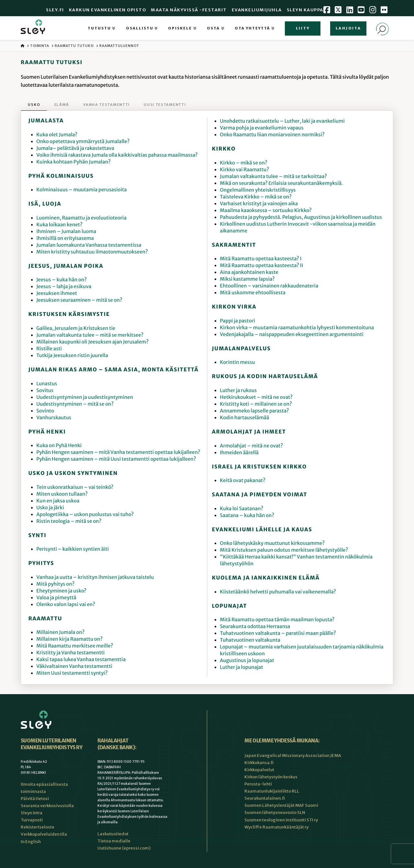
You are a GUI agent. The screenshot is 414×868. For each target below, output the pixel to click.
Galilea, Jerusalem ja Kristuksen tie (76, 328)
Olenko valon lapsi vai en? (66, 605)
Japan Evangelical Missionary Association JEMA (293, 755)
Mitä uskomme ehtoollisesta (253, 293)
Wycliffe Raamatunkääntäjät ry (276, 827)
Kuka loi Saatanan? (241, 509)
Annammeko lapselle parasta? (254, 411)
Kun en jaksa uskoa (58, 501)
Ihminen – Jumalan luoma (66, 232)
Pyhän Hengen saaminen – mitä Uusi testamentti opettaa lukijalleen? (116, 459)
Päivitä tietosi (35, 799)
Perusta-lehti (258, 784)
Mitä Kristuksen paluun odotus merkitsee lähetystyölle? (284, 550)
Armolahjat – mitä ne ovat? (251, 446)
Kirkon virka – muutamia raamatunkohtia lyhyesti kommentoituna (297, 328)
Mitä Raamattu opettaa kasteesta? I (261, 259)
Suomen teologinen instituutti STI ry (281, 820)
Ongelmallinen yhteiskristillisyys (258, 190)
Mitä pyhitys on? (55, 584)
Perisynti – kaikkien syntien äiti (73, 549)
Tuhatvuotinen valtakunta (250, 640)
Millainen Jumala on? (60, 632)
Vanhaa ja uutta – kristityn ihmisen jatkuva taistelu (95, 577)
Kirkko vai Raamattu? (244, 170)
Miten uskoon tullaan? (62, 494)
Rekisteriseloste (38, 827)
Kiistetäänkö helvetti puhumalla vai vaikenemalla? (278, 592)
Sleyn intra (32, 813)
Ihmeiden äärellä (239, 453)
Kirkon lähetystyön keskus (271, 777)
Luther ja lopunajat (241, 667)
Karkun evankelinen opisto (108, 10)
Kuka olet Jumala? (57, 135)
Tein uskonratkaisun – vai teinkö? (75, 487)
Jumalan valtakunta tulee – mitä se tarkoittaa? (273, 177)
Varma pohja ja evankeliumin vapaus (262, 128)
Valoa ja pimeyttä (56, 598)
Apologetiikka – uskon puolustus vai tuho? (85, 515)
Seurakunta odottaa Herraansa (255, 627)
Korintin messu (237, 362)
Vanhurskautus (54, 418)
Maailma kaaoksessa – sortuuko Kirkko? (266, 211)
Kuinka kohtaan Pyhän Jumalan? (73, 162)
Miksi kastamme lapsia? (247, 279)
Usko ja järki (50, 508)
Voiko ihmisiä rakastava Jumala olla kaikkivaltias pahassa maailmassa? (117, 155)
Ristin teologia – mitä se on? (69, 521)
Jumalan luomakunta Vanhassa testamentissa (89, 245)
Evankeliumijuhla (257, 10)
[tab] (34, 105)
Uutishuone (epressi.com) (124, 848)
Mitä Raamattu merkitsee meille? (75, 646)
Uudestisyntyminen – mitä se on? (75, 404)
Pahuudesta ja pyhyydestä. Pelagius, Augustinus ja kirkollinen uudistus (301, 217)
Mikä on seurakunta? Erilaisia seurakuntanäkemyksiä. (281, 183)
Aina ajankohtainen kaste (249, 272)
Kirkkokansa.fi (259, 763)
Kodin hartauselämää (244, 418)
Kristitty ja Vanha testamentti (70, 653)
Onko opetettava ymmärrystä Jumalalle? (83, 142)
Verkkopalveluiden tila (44, 834)
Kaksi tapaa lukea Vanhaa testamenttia (81, 660)
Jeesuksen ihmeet (57, 293)
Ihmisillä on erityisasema (65, 238)
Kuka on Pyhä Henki (59, 446)
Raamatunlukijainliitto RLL (272, 791)
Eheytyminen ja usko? (61, 591)
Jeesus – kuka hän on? (62, 280)
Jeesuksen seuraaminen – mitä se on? (79, 300)
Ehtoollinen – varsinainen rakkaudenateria (269, 286)
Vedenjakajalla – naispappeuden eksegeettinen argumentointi (291, 335)
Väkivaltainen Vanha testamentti (74, 666)
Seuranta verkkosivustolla (47, 806)
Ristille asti (49, 349)
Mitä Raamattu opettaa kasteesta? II (261, 266)
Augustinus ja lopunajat (247, 661)
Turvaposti (32, 820)
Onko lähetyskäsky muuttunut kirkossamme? (272, 543)
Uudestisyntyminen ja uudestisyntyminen (85, 397)
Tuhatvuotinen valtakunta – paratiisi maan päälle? (278, 633)
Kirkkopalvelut (259, 770)
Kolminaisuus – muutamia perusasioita (81, 190)
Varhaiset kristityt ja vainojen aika (259, 204)
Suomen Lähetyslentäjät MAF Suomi (281, 805)
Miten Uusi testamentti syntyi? (72, 673)
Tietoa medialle (114, 841)
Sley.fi (55, 10)
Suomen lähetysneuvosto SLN (275, 812)
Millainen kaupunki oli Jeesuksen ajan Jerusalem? (92, 342)
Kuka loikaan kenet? (59, 225)
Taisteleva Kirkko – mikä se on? (256, 197)
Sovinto (45, 411)
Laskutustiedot (113, 834)
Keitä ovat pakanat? (243, 481)
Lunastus (47, 384)
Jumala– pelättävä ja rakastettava (75, 148)
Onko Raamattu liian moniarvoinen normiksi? (272, 135)
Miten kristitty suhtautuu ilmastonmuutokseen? (92, 252)
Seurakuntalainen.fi (265, 798)
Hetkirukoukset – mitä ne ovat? (256, 397)
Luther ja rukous (238, 391)
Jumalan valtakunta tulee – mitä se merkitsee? (90, 335)
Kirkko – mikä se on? (244, 163)
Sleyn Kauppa (305, 10)
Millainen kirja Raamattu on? (69, 639)
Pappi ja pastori (237, 321)
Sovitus (45, 391)
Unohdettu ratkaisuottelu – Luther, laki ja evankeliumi (282, 121)
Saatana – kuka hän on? (247, 516)
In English (31, 842)
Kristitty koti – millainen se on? (256, 404)
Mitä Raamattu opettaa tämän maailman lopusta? (277, 620)
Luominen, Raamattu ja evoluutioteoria (81, 218)
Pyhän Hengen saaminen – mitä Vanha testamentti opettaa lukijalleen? (118, 452)
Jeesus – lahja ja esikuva (64, 287)
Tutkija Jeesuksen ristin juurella (72, 356)
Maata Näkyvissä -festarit (189, 10)
